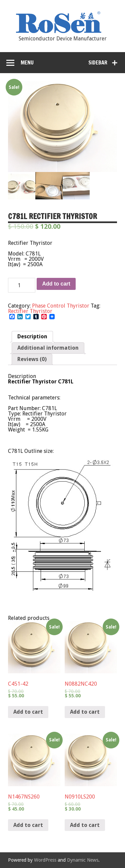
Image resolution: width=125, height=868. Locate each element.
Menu (27, 62)
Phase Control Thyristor (61, 306)
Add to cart (56, 284)
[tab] (32, 337)
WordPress (45, 860)
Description (32, 336)
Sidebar (98, 62)
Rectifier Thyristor (30, 311)
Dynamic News (83, 860)
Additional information (48, 348)
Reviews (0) (32, 359)
